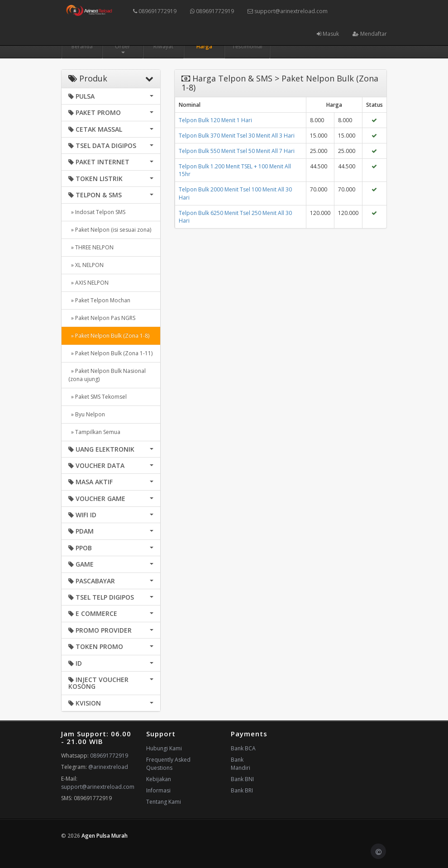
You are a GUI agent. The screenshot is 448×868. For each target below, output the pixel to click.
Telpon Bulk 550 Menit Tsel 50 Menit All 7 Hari (237, 151)
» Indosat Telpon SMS (97, 212)
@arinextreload (108, 767)
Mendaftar (370, 34)
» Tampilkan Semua (94, 432)
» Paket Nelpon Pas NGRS (102, 318)
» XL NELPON (86, 265)
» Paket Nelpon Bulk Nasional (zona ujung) (107, 375)
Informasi (158, 790)
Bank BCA (243, 748)
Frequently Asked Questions (168, 764)
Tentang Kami (164, 802)
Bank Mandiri (241, 764)
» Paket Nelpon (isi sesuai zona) (110, 230)
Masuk (328, 34)
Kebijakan (159, 779)
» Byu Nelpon (87, 414)
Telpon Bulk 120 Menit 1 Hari (215, 120)
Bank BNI (242, 779)
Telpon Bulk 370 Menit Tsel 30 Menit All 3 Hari (237, 136)
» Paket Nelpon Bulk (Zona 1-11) (110, 353)
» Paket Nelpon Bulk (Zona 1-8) (109, 336)
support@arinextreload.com (288, 11)
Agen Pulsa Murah (105, 836)
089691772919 (155, 11)
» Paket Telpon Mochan (99, 300)
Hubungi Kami (164, 748)
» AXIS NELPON (88, 283)
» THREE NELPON (91, 247)
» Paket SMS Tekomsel (98, 397)
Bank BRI (242, 790)
